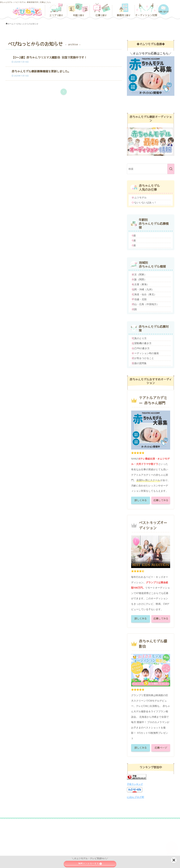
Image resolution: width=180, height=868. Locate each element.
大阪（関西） (142, 296)
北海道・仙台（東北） (147, 318)
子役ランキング (135, 832)
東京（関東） (142, 288)
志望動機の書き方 (145, 380)
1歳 (137, 249)
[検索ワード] (151, 169)
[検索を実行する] (171, 169)
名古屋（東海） (143, 303)
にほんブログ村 (136, 845)
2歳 (137, 257)
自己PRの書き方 (144, 387)
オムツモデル (142, 199)
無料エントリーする (90, 864)
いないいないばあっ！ (147, 206)
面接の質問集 (142, 410)
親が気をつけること (146, 402)
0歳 (137, 242)
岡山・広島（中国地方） (148, 333)
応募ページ (161, 796)
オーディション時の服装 (148, 395)
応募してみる (161, 548)
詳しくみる (141, 548)
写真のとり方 (142, 372)
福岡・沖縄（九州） (146, 311)
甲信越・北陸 (142, 326)
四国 (137, 341)
